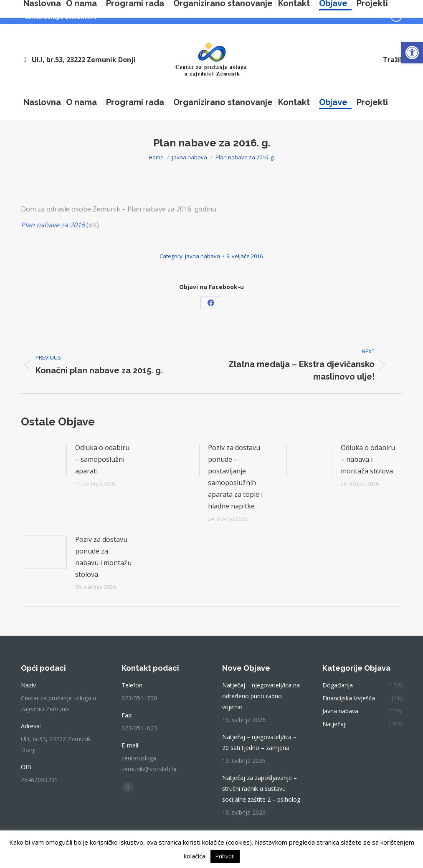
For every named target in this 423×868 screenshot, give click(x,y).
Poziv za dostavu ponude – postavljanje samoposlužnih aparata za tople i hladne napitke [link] (235, 477)
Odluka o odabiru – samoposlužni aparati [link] (102, 459)
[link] (412, 53)
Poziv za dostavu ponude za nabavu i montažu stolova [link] (103, 557)
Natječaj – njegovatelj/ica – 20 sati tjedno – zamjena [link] (259, 742)
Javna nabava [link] (203, 256)
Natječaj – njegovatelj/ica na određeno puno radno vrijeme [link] (261, 696)
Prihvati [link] (225, 856)
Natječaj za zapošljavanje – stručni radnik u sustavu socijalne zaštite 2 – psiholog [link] (261, 789)
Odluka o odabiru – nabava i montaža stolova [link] (368, 459)
